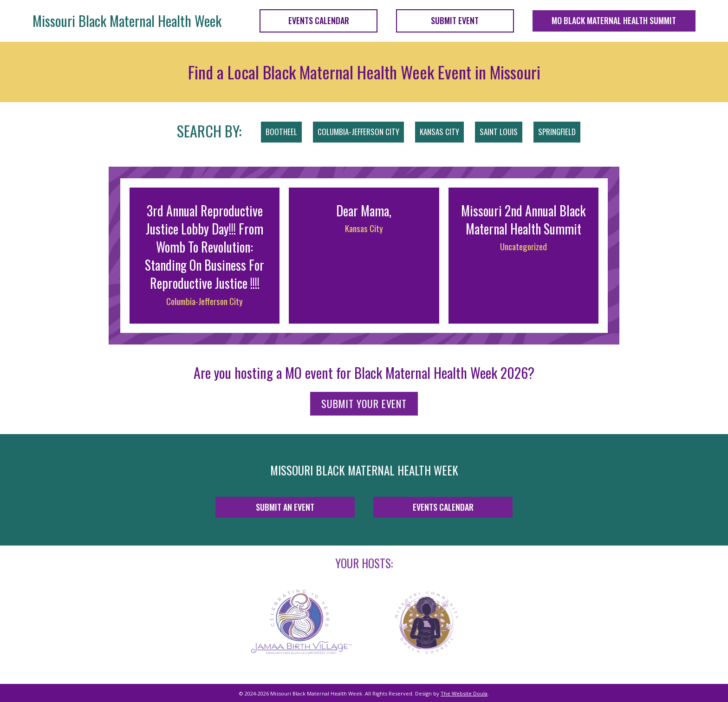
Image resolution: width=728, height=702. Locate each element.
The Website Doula (464, 693)
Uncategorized (523, 246)
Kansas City (364, 228)
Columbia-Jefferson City (205, 301)
